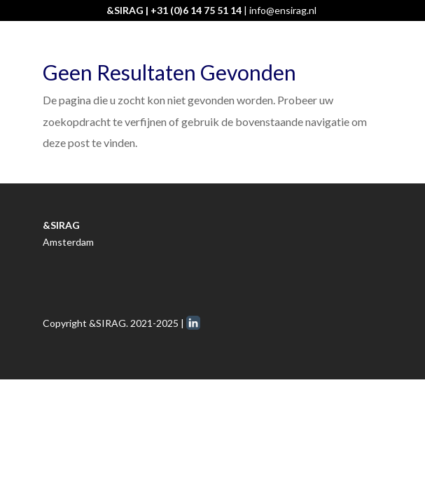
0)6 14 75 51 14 (208, 10)
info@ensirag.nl (283, 10)
